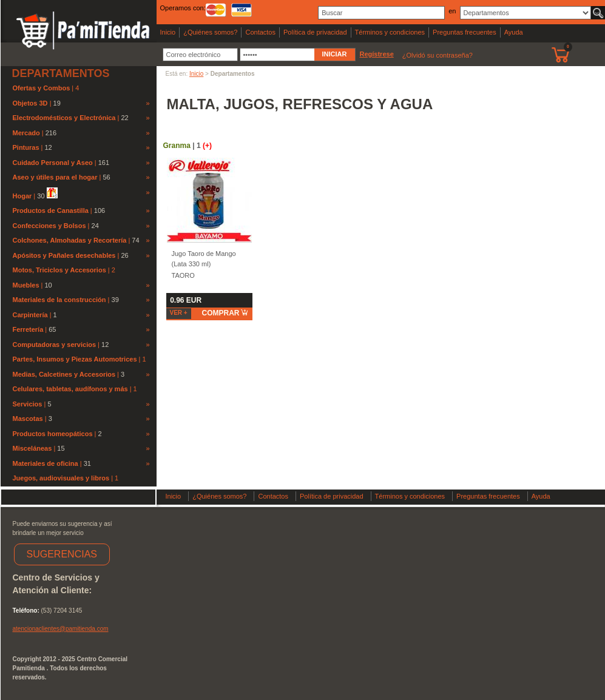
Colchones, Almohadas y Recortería (70, 240)
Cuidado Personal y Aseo (53, 163)
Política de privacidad (315, 32)
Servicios (28, 404)
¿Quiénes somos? (210, 32)
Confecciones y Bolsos (49, 226)
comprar (225, 312)
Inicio (168, 32)
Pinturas (26, 147)
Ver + (179, 313)
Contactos (260, 32)
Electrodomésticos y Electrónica (64, 118)
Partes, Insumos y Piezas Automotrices (76, 359)
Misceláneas (32, 448)
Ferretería (28, 329)
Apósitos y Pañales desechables (64, 255)
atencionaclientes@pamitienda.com (61, 629)
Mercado (26, 133)
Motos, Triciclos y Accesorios (60, 270)
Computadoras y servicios (55, 345)
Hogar (22, 196)
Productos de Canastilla (51, 210)
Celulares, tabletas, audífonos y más (71, 389)
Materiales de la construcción (59, 300)
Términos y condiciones (390, 32)
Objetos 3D (30, 103)
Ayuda (514, 32)
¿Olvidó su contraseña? (438, 55)
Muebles (26, 285)
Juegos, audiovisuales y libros (62, 478)
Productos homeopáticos (53, 434)
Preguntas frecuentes (465, 32)
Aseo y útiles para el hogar (55, 177)
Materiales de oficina (46, 463)
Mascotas (28, 419)
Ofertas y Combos (42, 88)
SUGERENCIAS (62, 554)
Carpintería (30, 315)
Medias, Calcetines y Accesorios (64, 374)
